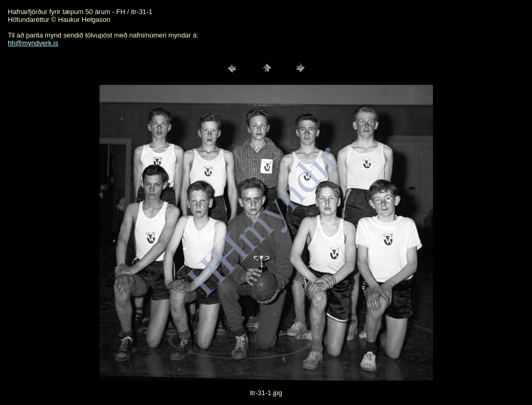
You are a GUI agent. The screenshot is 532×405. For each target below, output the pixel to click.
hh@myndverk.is (33, 43)
